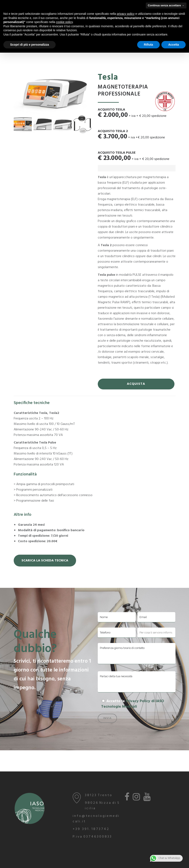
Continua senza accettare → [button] (166, 5)
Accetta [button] (174, 45)
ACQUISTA (136, 384)
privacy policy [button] (126, 14)
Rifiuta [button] (149, 45)
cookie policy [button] (64, 22)
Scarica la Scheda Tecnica (45, 561)
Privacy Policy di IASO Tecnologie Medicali (133, 704)
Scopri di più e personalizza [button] (29, 45)
